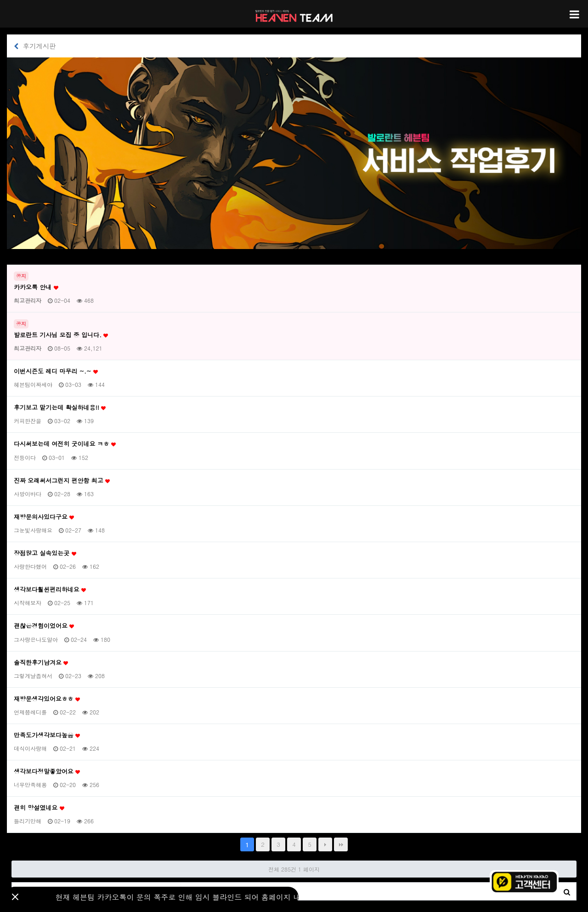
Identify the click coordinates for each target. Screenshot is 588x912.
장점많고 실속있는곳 (45, 553)
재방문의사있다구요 (44, 517)
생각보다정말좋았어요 (47, 771)
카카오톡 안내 (36, 287)
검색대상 (12, 883)
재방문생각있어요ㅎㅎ (47, 699)
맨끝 (341, 844)
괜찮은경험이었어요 (44, 626)
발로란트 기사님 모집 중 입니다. (61, 335)
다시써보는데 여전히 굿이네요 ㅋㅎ (65, 444)
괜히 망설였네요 (39, 808)
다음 (325, 844)
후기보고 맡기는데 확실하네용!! (60, 408)
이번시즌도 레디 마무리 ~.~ (56, 371)
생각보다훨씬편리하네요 (50, 589)
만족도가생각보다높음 (47, 735)
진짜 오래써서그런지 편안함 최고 (62, 481)
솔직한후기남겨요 (41, 663)
